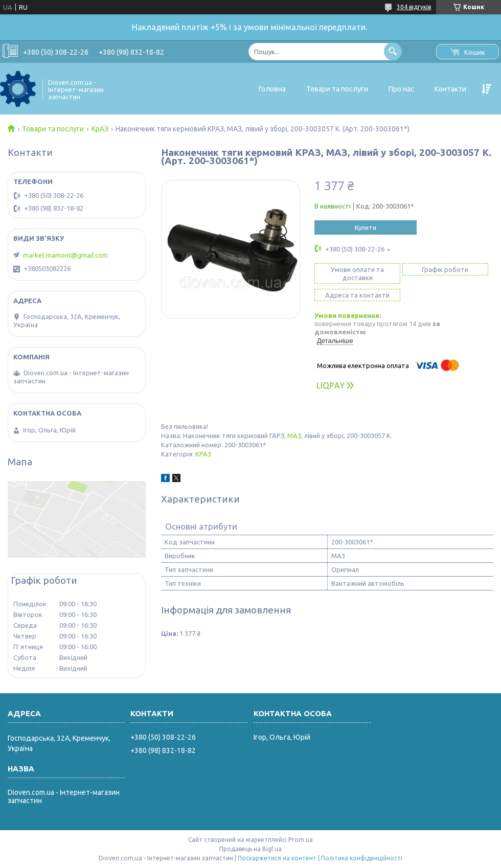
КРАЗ (203, 454)
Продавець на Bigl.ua (250, 849)
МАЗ (294, 436)
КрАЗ (100, 129)
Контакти (450, 89)
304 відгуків (414, 7)
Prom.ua (301, 840)
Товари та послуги (337, 89)
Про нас (401, 89)
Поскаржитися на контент (277, 858)
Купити (366, 227)
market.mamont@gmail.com (65, 255)
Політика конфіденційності (362, 858)
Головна (272, 89)
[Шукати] (393, 51)
